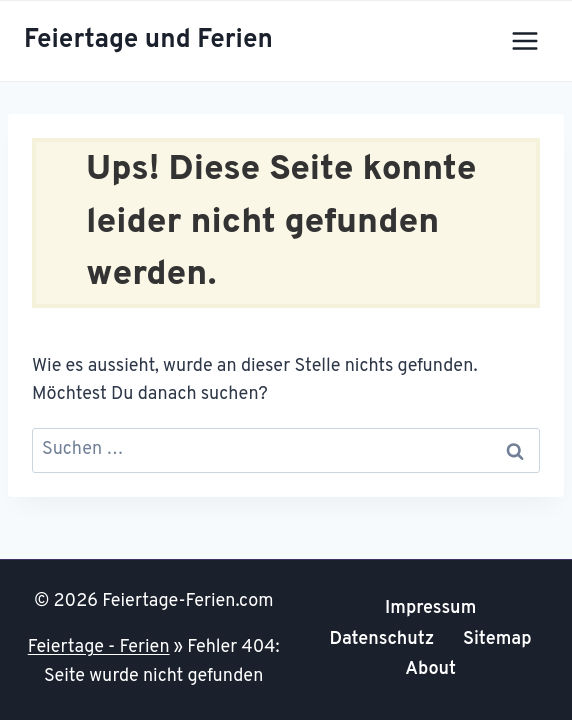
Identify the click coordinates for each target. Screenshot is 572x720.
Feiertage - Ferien (99, 647)
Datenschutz (382, 639)
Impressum (430, 608)
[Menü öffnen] (524, 40)
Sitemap (497, 639)
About (430, 669)
